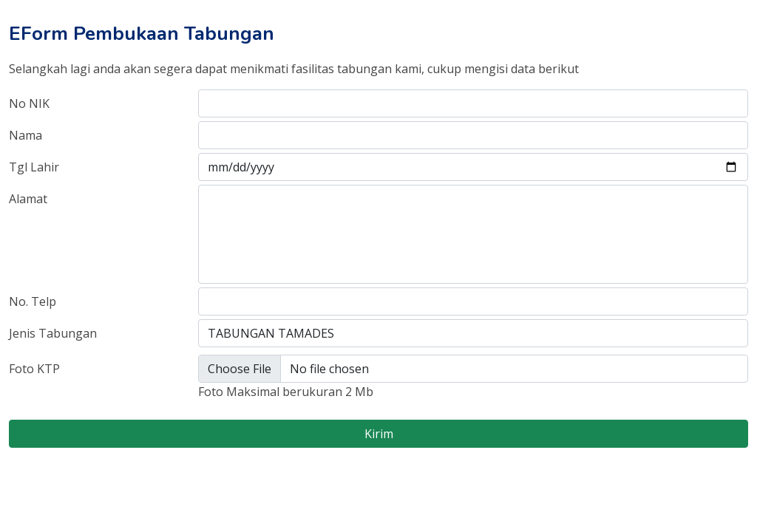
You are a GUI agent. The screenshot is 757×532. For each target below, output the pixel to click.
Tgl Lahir (34, 167)
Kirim (379, 434)
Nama (26, 135)
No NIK (29, 103)
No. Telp (33, 301)
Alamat (28, 199)
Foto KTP (34, 369)
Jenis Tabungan (53, 333)
